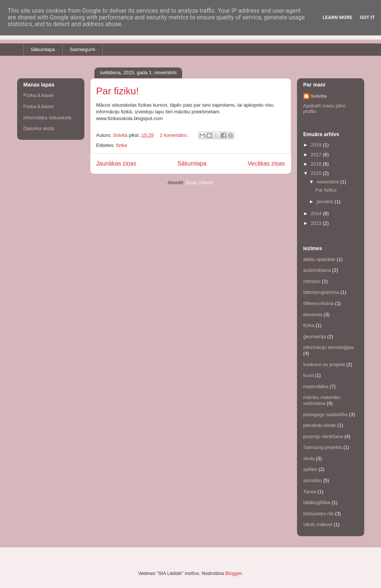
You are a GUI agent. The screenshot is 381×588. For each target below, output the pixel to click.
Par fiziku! (118, 91)
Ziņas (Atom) (200, 183)
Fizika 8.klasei (39, 106)
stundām (313, 480)
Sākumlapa (43, 49)
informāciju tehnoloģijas (329, 347)
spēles (310, 469)
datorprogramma (321, 292)
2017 (317, 155)
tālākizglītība (317, 502)
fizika (122, 145)
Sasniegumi (82, 49)
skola (309, 458)
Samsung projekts (323, 447)
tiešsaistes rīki (319, 514)
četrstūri (312, 281)
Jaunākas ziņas (116, 163)
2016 (317, 164)
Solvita (319, 96)
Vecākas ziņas (266, 163)
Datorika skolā (39, 128)
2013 (317, 223)
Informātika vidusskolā (48, 118)
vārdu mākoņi (318, 524)
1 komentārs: (174, 135)
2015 (317, 173)
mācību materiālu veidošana (322, 400)
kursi (308, 375)
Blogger (233, 573)
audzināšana (317, 270)
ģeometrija (315, 337)
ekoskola (313, 315)
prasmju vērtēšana (323, 436)
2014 (317, 213)
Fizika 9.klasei (39, 95)
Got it (367, 17)
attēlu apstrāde (319, 259)
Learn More (338, 17)
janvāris (325, 202)
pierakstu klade (320, 425)
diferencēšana (319, 303)
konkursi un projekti (324, 364)
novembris (328, 182)
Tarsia (310, 492)
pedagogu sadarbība (326, 414)
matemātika (316, 386)
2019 (317, 145)
